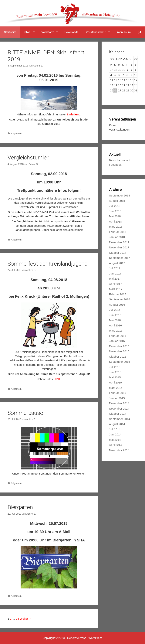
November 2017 (119, 247)
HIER (57, 379)
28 (17, 619)
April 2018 (116, 221)
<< (112, 59)
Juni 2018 (115, 211)
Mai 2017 (115, 279)
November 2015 (119, 351)
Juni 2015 (115, 372)
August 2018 (117, 201)
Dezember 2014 (119, 403)
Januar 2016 (117, 341)
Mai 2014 (115, 440)
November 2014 (119, 409)
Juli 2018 (115, 206)
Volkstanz (48, 32)
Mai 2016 (115, 320)
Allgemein (16, 133)
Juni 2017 (115, 273)
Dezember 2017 (119, 242)
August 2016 (117, 305)
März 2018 (116, 227)
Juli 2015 (115, 367)
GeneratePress (77, 638)
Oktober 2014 (118, 414)
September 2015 (120, 362)
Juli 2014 (115, 429)
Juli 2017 (115, 268)
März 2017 (116, 289)
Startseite (10, 32)
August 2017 (117, 263)
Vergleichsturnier (28, 157)
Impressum (124, 32)
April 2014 (116, 445)
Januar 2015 (117, 398)
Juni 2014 (115, 434)
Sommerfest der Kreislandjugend (48, 264)
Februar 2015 (118, 393)
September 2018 (120, 195)
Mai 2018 (115, 216)
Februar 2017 (118, 294)
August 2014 (117, 424)
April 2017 (116, 284)
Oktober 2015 (118, 357)
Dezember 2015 (119, 346)
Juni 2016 (115, 315)
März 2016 (116, 331)
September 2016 (120, 299)
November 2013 (119, 450)
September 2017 (120, 258)
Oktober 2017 (118, 253)
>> (136, 59)
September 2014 (120, 419)
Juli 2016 (115, 310)
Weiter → (26, 619)
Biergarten (20, 507)
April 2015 (116, 382)
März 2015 (116, 388)
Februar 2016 (118, 336)
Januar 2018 (117, 237)
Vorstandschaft (96, 32)
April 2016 (116, 325)
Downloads (71, 32)
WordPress (95, 638)
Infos (27, 32)
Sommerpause (25, 413)
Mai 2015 (115, 377)
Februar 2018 (118, 232)
